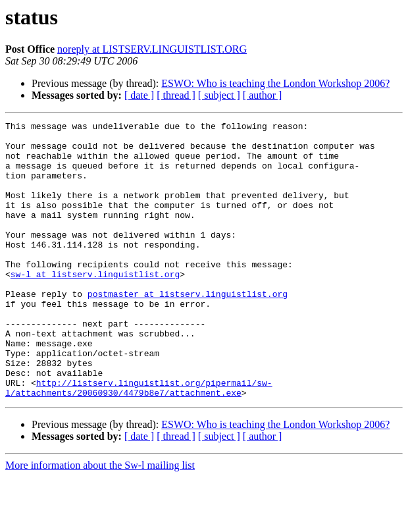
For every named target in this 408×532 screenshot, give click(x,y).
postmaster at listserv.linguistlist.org (188, 329)
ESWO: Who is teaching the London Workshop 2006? (275, 83)
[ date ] (139, 95)
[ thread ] (176, 95)
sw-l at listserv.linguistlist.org (95, 306)
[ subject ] (219, 95)
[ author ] (263, 95)
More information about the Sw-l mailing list (100, 520)
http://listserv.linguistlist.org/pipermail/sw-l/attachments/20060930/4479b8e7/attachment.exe (139, 442)
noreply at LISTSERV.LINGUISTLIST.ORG (152, 49)
